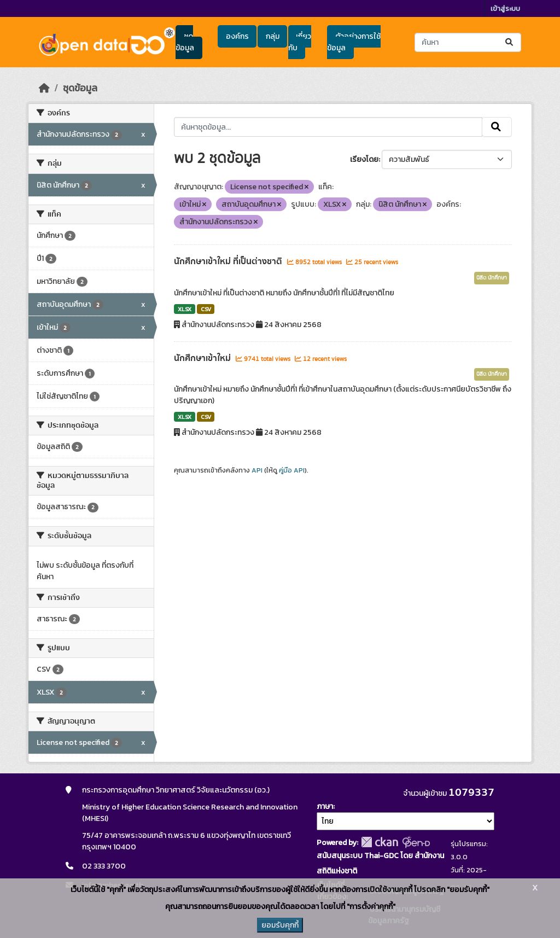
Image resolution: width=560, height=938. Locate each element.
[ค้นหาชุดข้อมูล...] (468, 42)
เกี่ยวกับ (300, 42)
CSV (206, 309)
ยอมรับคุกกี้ (280, 925)
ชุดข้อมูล (185, 42)
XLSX (185, 309)
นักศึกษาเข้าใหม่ (203, 358)
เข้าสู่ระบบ (505, 8)
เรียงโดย (364, 159)
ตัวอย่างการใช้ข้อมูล (354, 42)
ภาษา (325, 806)
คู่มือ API (292, 470)
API (257, 470)
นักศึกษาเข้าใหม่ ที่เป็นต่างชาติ (229, 261)
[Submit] (510, 42)
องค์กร (237, 36)
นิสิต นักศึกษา (492, 278)
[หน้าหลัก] (44, 88)
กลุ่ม (273, 36)
